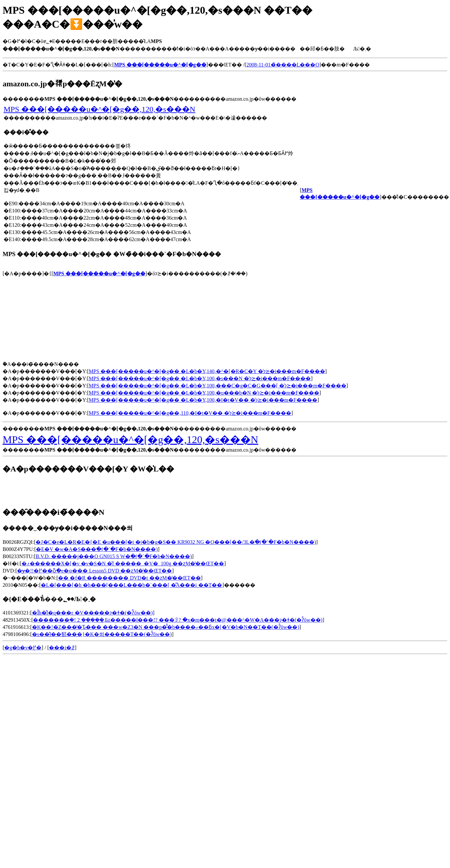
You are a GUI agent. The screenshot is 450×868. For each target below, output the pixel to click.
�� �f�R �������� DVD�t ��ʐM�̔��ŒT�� (129, 578)
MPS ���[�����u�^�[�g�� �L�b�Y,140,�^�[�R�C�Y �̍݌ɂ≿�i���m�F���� (207, 371)
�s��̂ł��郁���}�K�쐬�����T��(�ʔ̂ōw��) (102, 634)
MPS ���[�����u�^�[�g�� (99, 274)
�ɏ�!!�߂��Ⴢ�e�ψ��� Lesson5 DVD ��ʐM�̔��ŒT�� (94, 571)
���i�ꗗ (62, 648)
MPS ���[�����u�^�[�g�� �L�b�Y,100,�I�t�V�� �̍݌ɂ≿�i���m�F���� (203, 400)
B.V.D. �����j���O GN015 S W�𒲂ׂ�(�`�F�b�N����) (114, 556)
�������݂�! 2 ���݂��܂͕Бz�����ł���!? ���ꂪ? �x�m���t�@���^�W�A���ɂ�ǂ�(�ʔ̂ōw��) (178, 620)
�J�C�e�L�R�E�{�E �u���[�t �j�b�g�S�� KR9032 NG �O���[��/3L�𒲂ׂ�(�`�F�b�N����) (176, 542)
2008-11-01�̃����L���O (283, 65)
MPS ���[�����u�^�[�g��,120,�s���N (99, 109)
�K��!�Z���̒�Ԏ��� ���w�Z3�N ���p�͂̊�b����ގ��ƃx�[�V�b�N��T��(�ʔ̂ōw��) (166, 627)
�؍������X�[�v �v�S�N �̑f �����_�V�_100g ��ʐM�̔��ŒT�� (123, 564)
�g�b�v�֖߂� (23, 648)
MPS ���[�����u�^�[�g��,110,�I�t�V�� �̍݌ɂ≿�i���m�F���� (190, 413)
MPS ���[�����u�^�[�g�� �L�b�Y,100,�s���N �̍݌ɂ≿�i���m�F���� (200, 378)
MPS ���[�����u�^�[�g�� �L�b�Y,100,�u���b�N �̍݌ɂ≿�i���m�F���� (204, 393)
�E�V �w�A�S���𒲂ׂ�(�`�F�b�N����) (97, 549)
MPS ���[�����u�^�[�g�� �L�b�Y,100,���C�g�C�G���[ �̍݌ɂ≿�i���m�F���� (217, 386)
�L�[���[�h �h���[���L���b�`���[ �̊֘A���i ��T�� (131, 585)
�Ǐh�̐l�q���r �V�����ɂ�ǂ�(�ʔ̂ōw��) (92, 613)
